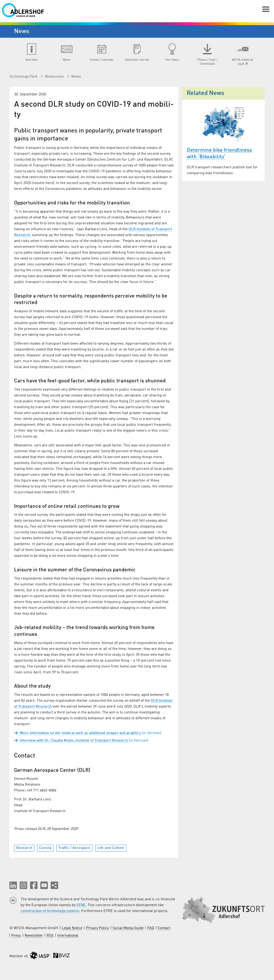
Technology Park (24, 77)
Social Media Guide (128, 928)
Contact (164, 928)
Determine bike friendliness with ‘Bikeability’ (219, 154)
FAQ (151, 928)
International (68, 936)
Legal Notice (72, 928)
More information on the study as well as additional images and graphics (80, 733)
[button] (13, 885)
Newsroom (55, 77)
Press (16, 936)
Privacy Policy (97, 928)
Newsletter (34, 936)
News (76, 77)
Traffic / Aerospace (74, 848)
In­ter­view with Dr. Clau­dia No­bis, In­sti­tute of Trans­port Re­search (74, 741)
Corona (45, 848)
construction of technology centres (50, 911)
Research (24, 848)
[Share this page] (54, 885)
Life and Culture (111, 848)
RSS (50, 936)
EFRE (81, 905)
